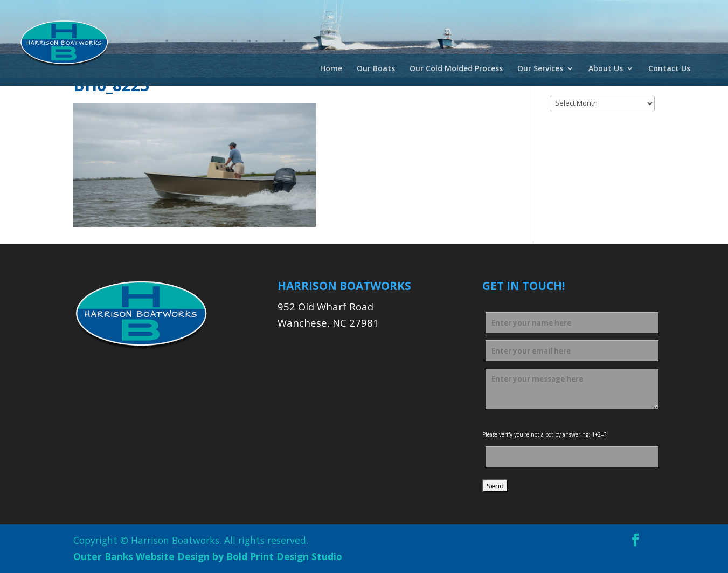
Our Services (540, 69)
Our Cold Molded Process (456, 69)
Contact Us (669, 69)
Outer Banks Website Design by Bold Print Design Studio (208, 556)
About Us (606, 69)
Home (331, 69)
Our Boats (376, 69)
